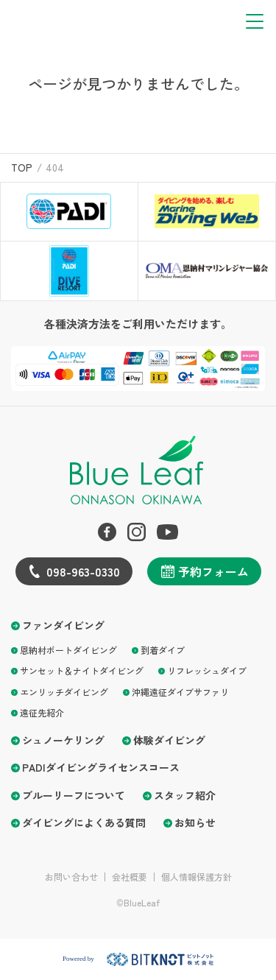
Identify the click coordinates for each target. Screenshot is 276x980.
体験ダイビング (169, 740)
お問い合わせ (71, 877)
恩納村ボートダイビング (68, 650)
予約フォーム (213, 571)
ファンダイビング (63, 625)
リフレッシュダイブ (207, 670)
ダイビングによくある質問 (84, 823)
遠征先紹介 (42, 712)
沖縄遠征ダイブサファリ (180, 692)
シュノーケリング (63, 740)
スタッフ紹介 (185, 796)
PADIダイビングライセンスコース (101, 768)
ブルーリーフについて (74, 796)
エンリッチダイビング (64, 692)
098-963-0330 (83, 571)
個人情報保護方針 (197, 877)
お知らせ (195, 823)
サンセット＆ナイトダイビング (82, 670)
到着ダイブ (163, 650)
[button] (255, 21)
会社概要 (130, 877)
